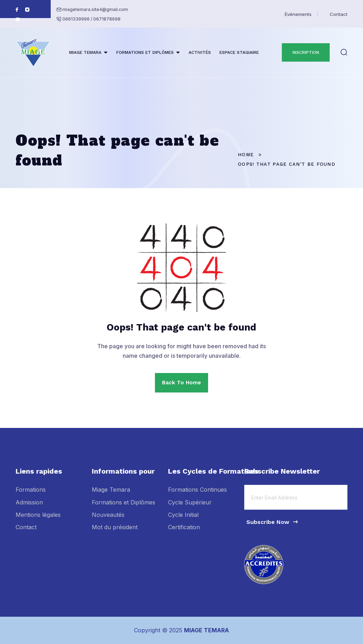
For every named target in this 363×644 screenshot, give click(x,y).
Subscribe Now (273, 527)
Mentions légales (38, 519)
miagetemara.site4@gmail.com (95, 9)
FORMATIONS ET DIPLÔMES (145, 52)
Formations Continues (197, 495)
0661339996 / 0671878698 (91, 19)
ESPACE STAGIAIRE (239, 52)
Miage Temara (111, 495)
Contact (339, 14)
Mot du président (115, 532)
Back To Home (181, 383)
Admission (29, 507)
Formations (31, 495)
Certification (184, 532)
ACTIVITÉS (200, 52)
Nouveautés (108, 519)
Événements (298, 14)
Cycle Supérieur (190, 507)
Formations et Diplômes (124, 507)
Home (246, 155)
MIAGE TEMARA (85, 52)
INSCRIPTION (306, 52)
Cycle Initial (183, 519)
